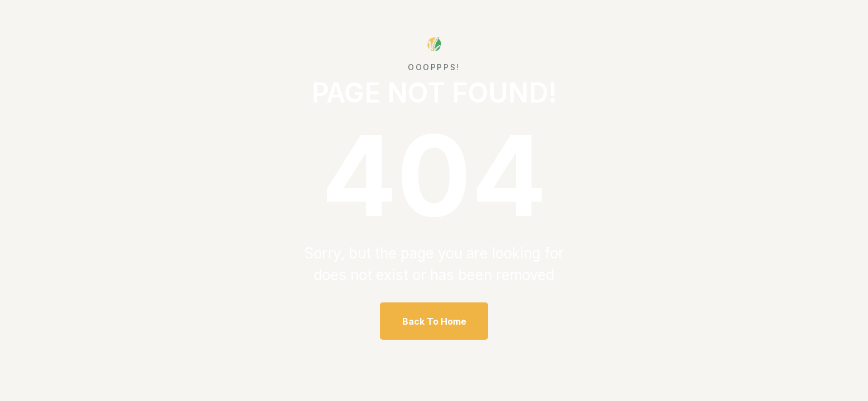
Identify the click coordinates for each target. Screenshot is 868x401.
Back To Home (434, 321)
